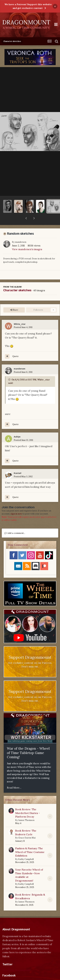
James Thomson (26, 812)
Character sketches (17, 282)
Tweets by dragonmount (17, 962)
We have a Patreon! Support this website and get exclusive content (28, 6)
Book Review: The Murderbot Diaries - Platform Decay (28, 805)
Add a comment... (15, 525)
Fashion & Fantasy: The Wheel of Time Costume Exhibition (30, 844)
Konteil (18, 465)
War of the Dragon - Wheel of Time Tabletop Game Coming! (28, 744)
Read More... (14, 779)
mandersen (21, 234)
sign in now (16, 505)
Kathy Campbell (26, 851)
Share (14, 302)
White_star (20, 316)
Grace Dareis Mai (27, 829)
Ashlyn (17, 429)
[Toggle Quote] (10, 371)
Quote (15, 348)
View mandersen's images (27, 241)
